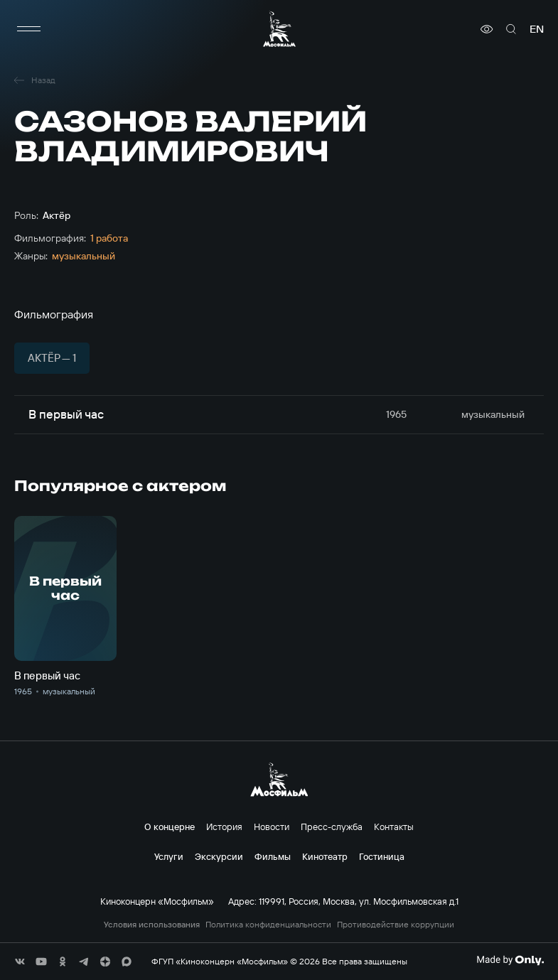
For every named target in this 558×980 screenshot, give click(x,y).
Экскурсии (219, 856)
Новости (272, 826)
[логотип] (279, 29)
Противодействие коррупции (396, 925)
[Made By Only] (510, 960)
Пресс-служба (332, 826)
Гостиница (382, 856)
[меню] (28, 29)
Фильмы (273, 856)
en (537, 29)
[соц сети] (20, 962)
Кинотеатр (325, 856)
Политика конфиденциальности (268, 925)
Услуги (169, 856)
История (224, 826)
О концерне (170, 826)
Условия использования (152, 925)
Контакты (394, 826)
